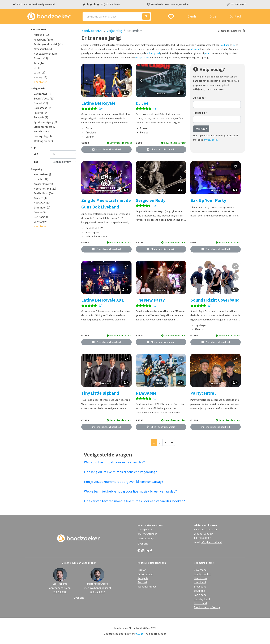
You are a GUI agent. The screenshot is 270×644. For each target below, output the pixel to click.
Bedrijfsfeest (145, 574)
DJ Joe (142, 103)
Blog (213, 16)
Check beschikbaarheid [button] (107, 149)
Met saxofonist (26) (45, 54)
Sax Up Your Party (208, 200)
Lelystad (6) (41, 221)
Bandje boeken (203, 574)
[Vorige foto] (87, 80)
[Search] (117, 16)
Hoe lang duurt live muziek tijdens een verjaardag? (121, 472)
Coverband (200, 570)
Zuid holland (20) (44, 193)
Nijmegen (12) (42, 203)
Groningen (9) (42, 207)
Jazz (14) (39, 63)
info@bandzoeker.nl (211, 542)
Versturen (201, 129)
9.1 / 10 (140, 634)
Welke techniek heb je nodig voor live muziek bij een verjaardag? (130, 491)
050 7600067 (204, 538)
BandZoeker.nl (92, 31)
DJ (234, 45)
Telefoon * (200, 113)
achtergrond (153, 53)
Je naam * (199, 98)
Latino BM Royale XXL (103, 300)
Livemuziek (201, 578)
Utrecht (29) (41, 179)
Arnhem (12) (41, 198)
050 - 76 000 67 (238, 4)
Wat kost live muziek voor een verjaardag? (114, 462)
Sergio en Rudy (151, 200)
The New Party (150, 300)
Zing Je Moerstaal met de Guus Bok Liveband (106, 204)
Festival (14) (41, 113)
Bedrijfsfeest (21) (44, 98)
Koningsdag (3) (43, 136)
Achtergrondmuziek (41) (48, 44)
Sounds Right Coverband (215, 300)
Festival (142, 582)
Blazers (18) (41, 58)
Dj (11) (37, 68)
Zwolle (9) (40, 212)
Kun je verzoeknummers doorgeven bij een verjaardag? (124, 482)
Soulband (199, 591)
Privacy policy (146, 538)
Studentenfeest (147, 586)
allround (195, 49)
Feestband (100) (43, 40)
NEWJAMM (146, 393)
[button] (40, 82)
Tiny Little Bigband (100, 393)
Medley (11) (40, 77)
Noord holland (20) (45, 189)
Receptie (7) (41, 117)
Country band (202, 599)
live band (225, 45)
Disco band (200, 603)
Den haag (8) (41, 217)
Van (36, 154)
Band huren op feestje (207, 607)
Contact (235, 16)
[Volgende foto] (126, 80)
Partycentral (203, 393)
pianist (208, 53)
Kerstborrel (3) (43, 131)
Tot (36, 162)
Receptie (143, 578)
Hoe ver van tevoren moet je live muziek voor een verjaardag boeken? (134, 501)
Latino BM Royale (98, 103)
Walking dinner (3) (44, 141)
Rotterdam (42, 174)
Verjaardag (42, 94)
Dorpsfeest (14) (43, 108)
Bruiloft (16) (41, 103)
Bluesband (200, 586)
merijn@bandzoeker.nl (97, 588)
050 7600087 (98, 592)
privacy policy (211, 140)
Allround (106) (42, 35)
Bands (192, 16)
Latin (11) (39, 72)
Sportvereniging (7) (45, 122)
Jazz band (200, 582)
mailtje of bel (142, 58)
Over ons (143, 543)
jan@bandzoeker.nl (60, 588)
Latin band (200, 595)
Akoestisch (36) (43, 49)
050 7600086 (60, 592)
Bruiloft (142, 570)
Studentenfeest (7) (45, 127)
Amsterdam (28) (43, 184)
